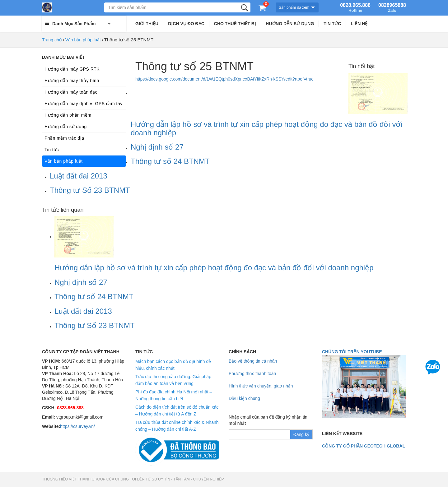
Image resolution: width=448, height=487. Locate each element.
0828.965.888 (355, 8)
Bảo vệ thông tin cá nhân (253, 361)
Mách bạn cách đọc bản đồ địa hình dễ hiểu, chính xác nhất (173, 365)
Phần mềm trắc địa (64, 138)
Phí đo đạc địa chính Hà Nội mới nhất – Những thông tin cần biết (174, 395)
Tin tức (52, 150)
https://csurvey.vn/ (77, 426)
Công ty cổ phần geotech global (364, 446)
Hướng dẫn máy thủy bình (72, 81)
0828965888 (392, 8)
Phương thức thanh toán (252, 373)
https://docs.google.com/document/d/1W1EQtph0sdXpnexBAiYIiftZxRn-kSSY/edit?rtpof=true (224, 79)
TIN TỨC (332, 24)
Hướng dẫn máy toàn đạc (71, 92)
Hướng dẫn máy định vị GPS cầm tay (84, 104)
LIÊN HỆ (359, 24)
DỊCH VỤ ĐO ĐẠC (186, 24)
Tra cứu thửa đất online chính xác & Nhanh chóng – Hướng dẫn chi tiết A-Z (177, 426)
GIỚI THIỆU (147, 24)
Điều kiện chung (244, 398)
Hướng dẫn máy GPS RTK (72, 69)
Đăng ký (301, 434)
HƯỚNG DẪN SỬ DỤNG (290, 24)
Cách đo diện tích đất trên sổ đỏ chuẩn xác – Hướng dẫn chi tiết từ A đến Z (177, 410)
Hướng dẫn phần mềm (68, 115)
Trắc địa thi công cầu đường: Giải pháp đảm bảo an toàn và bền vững (173, 380)
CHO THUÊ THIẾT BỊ (235, 24)
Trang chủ (52, 40)
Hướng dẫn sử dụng (66, 127)
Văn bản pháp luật (83, 40)
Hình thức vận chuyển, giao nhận (261, 386)
